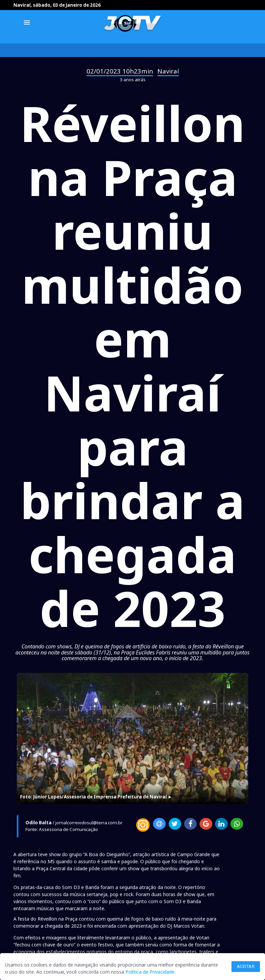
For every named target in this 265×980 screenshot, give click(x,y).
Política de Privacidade (150, 972)
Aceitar (246, 966)
